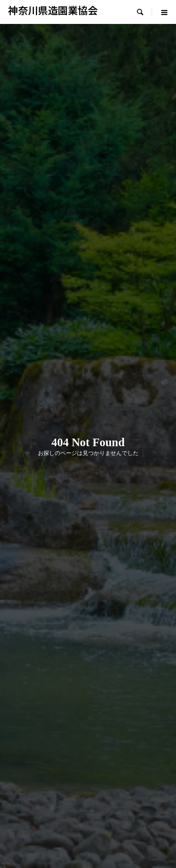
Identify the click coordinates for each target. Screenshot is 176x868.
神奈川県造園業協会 (53, 10)
